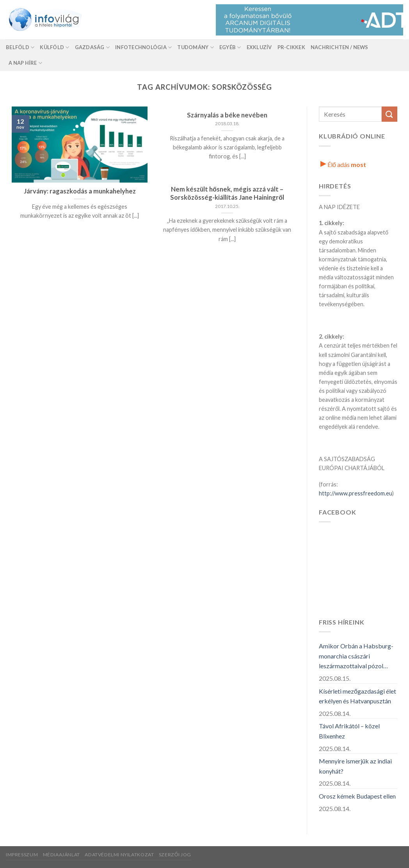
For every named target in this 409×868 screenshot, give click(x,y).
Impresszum (22, 855)
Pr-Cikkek (291, 47)
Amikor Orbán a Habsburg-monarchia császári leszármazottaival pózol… (356, 656)
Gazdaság (92, 47)
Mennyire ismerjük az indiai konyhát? (355, 766)
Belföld (20, 47)
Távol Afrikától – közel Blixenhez (349, 731)
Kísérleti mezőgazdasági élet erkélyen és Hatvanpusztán (357, 696)
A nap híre (25, 63)
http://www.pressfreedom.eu (356, 493)
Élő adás (343, 164)
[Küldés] (389, 114)
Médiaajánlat (61, 855)
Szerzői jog (175, 855)
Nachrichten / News (340, 47)
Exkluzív (259, 47)
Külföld (54, 47)
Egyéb (230, 47)
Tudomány (196, 47)
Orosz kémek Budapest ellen (357, 796)
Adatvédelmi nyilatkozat (119, 855)
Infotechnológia (143, 47)
